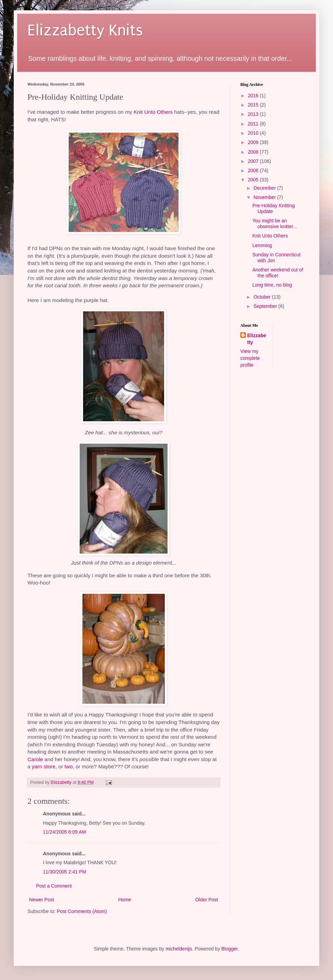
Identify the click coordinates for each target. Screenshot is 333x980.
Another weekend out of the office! (278, 273)
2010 (254, 133)
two (69, 766)
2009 (254, 142)
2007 (254, 161)
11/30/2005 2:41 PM (65, 872)
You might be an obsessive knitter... (275, 224)
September (266, 306)
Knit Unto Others (153, 112)
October (263, 297)
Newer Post (42, 900)
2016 (254, 96)
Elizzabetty (257, 339)
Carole (35, 759)
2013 (254, 114)
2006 (254, 170)
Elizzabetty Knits (85, 30)
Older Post (207, 900)
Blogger (229, 949)
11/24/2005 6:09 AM (64, 832)
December (265, 188)
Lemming (262, 245)
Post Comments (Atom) (82, 911)
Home (124, 900)
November (265, 197)
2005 (254, 180)
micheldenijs (179, 949)
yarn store (44, 766)
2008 (254, 152)
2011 (254, 124)
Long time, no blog (272, 285)
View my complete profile (250, 358)
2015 (254, 105)
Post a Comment (54, 886)
